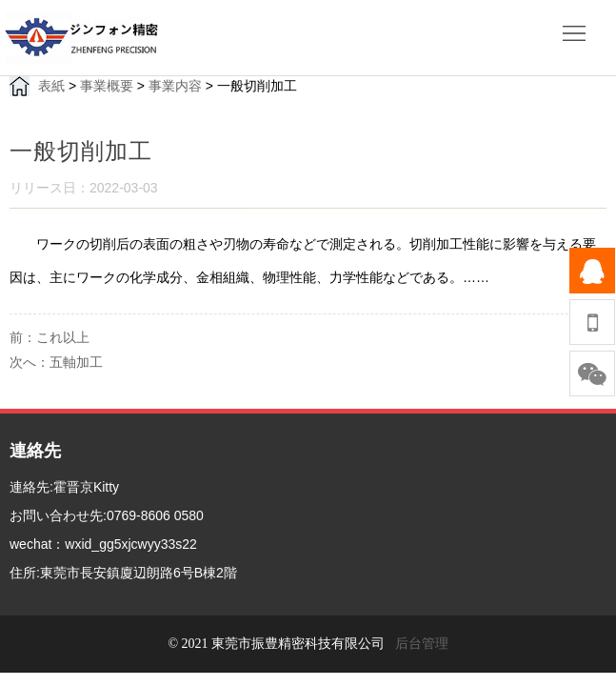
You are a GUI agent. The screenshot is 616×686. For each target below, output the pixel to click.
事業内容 (175, 86)
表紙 (51, 86)
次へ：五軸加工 (56, 362)
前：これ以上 (50, 337)
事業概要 (107, 86)
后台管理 (422, 644)
